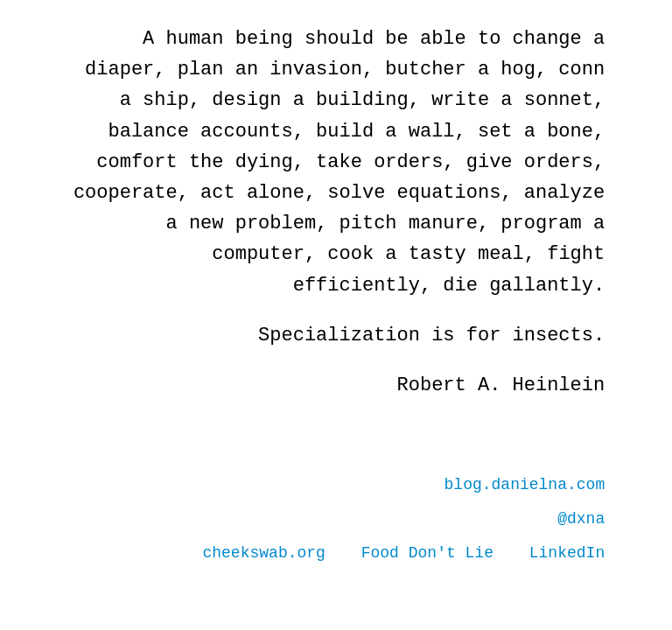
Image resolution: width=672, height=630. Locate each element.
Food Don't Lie (427, 553)
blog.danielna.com (525, 485)
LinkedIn (567, 553)
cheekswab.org (264, 553)
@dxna (581, 519)
